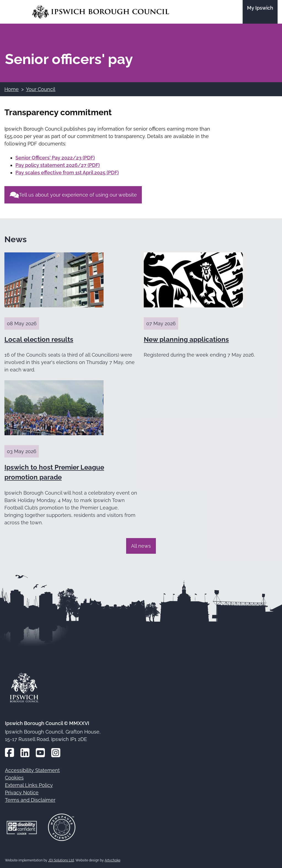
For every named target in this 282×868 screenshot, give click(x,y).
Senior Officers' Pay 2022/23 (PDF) (55, 158)
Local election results (39, 339)
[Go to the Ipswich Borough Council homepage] (101, 12)
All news (141, 546)
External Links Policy (29, 785)
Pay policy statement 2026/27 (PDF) (58, 165)
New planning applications (186, 339)
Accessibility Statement (32, 770)
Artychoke (112, 860)
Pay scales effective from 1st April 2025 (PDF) (67, 173)
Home (12, 89)
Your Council (41, 89)
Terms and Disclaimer (30, 800)
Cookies (14, 778)
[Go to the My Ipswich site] (260, 12)
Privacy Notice (22, 793)
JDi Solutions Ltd (61, 860)
